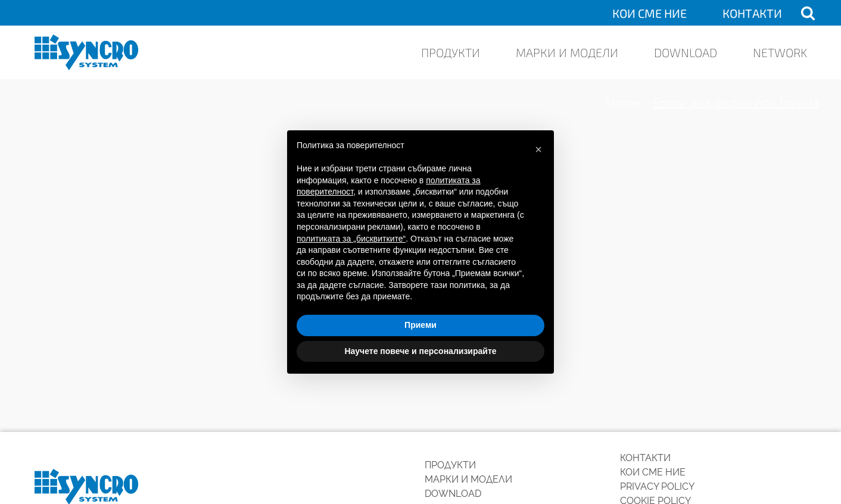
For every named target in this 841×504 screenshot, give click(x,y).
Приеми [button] (420, 325)
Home (623, 103)
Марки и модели (567, 52)
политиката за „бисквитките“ (351, 239)
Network (780, 52)
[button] (538, 149)
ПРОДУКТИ (451, 52)
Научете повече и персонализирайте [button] (420, 351)
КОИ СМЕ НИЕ (650, 13)
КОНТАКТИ (752, 13)
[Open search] (808, 13)
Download (686, 52)
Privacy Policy (657, 486)
